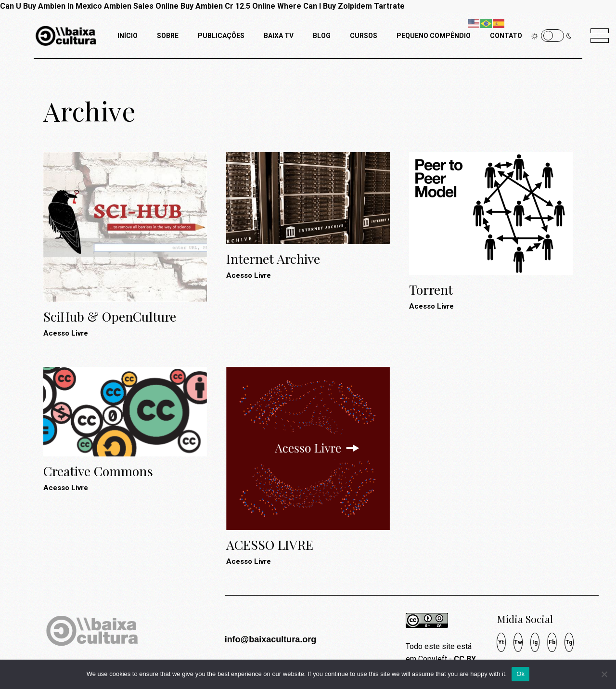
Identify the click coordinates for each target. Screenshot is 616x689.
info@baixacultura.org (271, 639)
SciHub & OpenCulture (110, 316)
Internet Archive (273, 259)
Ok (520, 674)
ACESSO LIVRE (270, 545)
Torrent (431, 289)
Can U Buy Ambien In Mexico (51, 6)
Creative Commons (98, 471)
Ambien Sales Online (141, 6)
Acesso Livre (66, 333)
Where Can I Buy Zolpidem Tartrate (341, 6)
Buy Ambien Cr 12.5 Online (228, 6)
